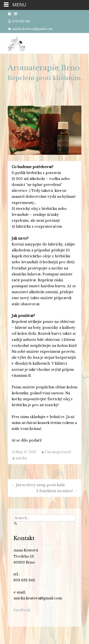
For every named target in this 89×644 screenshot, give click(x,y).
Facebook (22, 610)
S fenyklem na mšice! (57, 491)
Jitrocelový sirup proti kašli (38, 485)
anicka (21, 458)
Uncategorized (58, 452)
